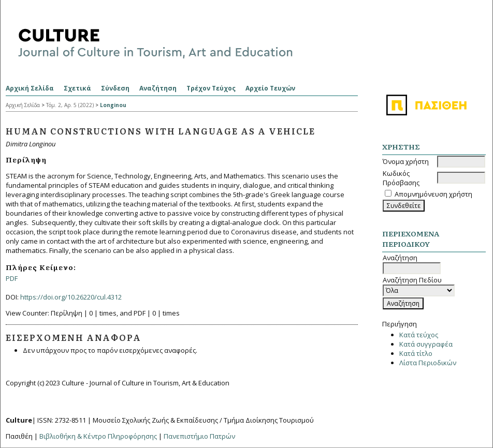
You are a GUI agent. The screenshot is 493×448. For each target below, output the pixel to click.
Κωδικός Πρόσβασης (401, 178)
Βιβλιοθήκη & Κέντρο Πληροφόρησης (98, 436)
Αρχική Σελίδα (30, 88)
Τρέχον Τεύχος (211, 88)
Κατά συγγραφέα (426, 344)
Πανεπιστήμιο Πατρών (199, 436)
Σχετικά (77, 88)
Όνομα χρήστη (406, 161)
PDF (12, 278)
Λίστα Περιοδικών (428, 363)
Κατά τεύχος (419, 335)
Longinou (113, 105)
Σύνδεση (115, 88)
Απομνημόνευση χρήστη (433, 194)
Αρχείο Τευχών (270, 88)
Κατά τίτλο (416, 353)
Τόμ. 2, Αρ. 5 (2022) (70, 105)
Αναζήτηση (158, 88)
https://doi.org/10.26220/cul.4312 (71, 297)
